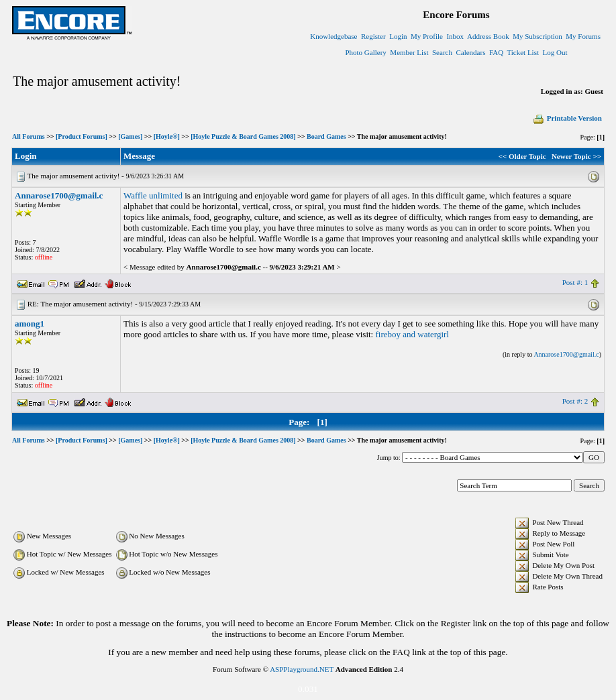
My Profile (427, 36)
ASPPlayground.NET (302, 669)
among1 (30, 324)
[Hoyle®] (167, 136)
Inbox (455, 36)
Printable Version (567, 118)
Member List (409, 52)
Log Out (555, 52)
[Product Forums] (82, 136)
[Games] (130, 136)
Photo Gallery (365, 52)
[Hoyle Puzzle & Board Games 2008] (243, 136)
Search (442, 52)
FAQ (496, 52)
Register (373, 36)
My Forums (583, 36)
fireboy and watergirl (412, 334)
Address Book (488, 36)
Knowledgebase (333, 36)
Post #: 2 (575, 401)
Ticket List (523, 52)
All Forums (29, 136)
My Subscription (537, 36)
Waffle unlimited (153, 195)
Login (398, 36)
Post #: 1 (575, 282)
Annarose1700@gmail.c (59, 195)
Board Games (326, 136)
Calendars (470, 52)
